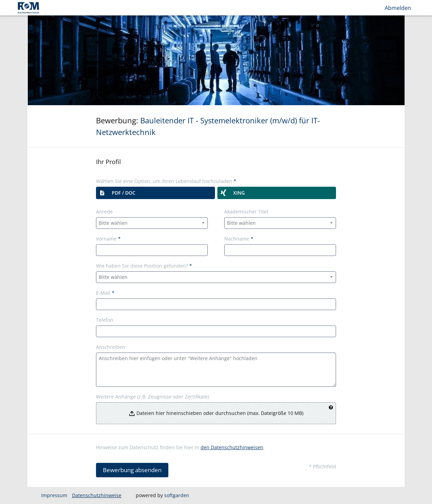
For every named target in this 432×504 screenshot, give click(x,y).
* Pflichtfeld (322, 466)
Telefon (105, 320)
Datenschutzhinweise (97, 495)
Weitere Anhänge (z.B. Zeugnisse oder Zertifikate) (153, 397)
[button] (155, 193)
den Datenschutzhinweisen (232, 447)
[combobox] (152, 223)
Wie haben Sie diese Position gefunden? (144, 266)
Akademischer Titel (246, 212)
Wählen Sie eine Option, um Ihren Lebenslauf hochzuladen (166, 181)
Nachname (239, 239)
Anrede (104, 212)
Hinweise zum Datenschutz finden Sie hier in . (180, 447)
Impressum (54, 495)
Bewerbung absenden (132, 470)
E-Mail (105, 293)
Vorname (108, 239)
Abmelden (398, 8)
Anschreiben (111, 347)
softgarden (177, 495)
